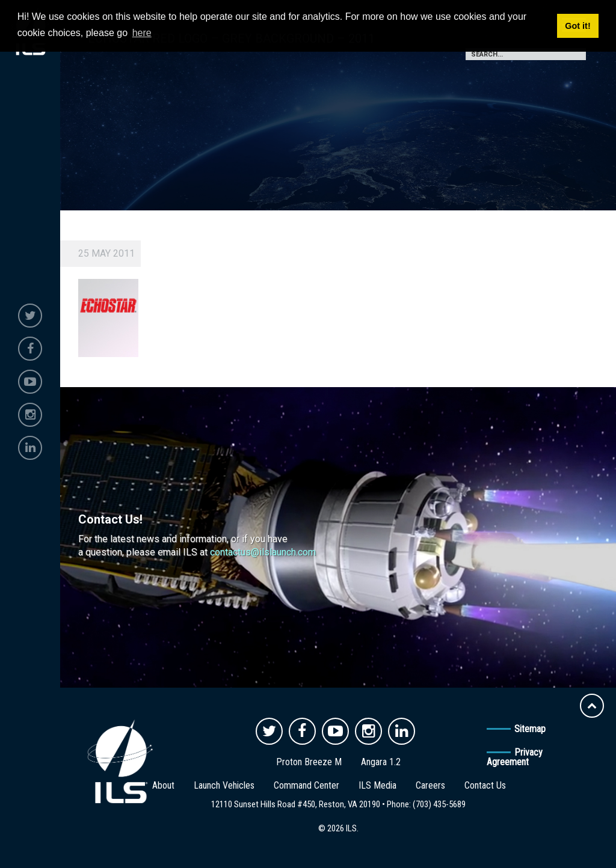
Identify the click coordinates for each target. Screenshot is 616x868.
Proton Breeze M (309, 762)
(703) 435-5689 (439, 804)
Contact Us (485, 785)
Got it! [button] (577, 26)
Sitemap (530, 729)
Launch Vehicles (224, 785)
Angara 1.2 (381, 762)
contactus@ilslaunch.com (263, 552)
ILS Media (377, 785)
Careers (430, 785)
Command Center (306, 785)
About (163, 785)
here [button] (142, 33)
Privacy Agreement (515, 757)
